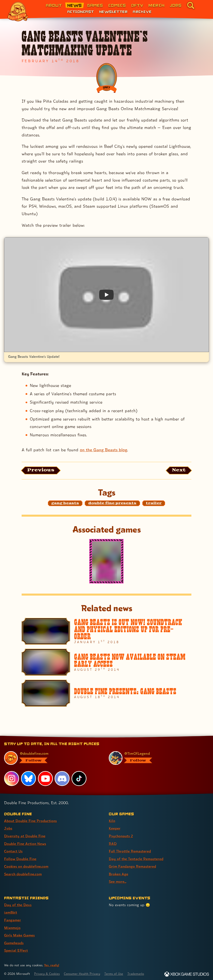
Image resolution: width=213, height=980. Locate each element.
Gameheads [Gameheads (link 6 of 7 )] (14, 941)
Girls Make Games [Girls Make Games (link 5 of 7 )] (20, 934)
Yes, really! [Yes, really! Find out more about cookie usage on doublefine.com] (52, 964)
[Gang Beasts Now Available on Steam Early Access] (107, 662)
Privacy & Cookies (47, 972)
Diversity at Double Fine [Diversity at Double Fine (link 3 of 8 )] (25, 836)
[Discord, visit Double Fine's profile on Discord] (62, 779)
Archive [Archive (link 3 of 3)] (142, 12)
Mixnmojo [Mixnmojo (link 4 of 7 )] (13, 926)
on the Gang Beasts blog (104, 450)
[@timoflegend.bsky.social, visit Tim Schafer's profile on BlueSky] (156, 758)
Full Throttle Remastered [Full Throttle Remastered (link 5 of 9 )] (130, 851)
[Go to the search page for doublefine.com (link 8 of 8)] (191, 5)
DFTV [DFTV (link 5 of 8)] (137, 5)
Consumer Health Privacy (84, 972)
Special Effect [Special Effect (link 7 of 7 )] (16, 949)
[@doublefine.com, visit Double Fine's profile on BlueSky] (52, 758)
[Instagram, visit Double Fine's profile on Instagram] (12, 779)
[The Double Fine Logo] (18, 12)
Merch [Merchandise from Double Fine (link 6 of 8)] (156, 5)
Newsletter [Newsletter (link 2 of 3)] (113, 12)
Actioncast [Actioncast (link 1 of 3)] (81, 12)
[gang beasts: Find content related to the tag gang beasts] (65, 503)
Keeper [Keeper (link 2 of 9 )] (115, 828)
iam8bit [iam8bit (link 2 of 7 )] (11, 911)
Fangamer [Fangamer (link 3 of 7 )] (13, 919)
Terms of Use (116, 972)
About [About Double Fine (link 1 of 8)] (54, 5)
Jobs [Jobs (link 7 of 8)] (176, 5)
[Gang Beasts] (106, 561)
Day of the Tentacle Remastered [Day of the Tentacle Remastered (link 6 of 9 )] (136, 858)
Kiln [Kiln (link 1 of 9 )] (112, 821)
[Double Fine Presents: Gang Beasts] (107, 693)
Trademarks (139, 972)
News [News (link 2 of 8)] (75, 5)
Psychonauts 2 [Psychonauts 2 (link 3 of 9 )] (121, 836)
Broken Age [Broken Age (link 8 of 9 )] (119, 873)
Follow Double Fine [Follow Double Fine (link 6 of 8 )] (21, 858)
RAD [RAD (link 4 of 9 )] (113, 843)
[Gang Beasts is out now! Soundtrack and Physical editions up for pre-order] (107, 632)
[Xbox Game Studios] (187, 972)
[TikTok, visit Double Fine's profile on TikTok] (79, 779)
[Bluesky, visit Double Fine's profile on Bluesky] (28, 779)
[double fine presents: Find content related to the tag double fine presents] (112, 503)
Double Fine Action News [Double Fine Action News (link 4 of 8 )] (25, 843)
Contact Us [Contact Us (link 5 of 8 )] (13, 851)
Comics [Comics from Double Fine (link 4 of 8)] (117, 5)
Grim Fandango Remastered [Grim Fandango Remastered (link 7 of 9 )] (133, 866)
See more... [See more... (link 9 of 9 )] (118, 881)
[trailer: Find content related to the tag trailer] (154, 503)
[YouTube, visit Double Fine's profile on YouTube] (45, 779)
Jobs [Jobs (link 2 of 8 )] (8, 828)
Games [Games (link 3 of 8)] (95, 5)
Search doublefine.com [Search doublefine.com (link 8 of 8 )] (23, 873)
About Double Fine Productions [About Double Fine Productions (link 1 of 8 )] (31, 821)
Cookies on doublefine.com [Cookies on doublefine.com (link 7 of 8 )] (27, 866)
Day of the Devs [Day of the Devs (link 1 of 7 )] (18, 904)
